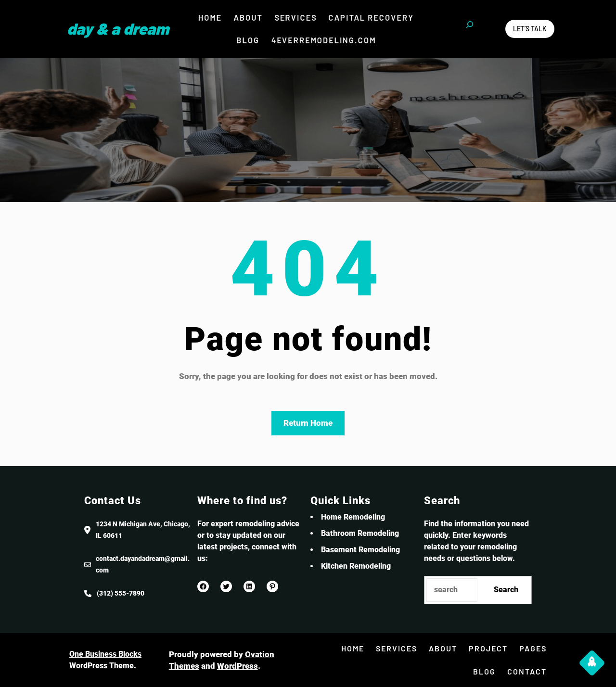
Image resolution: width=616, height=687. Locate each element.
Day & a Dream (118, 28)
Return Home (308, 423)
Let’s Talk (530, 29)
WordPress (237, 666)
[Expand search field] (470, 29)
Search (506, 590)
